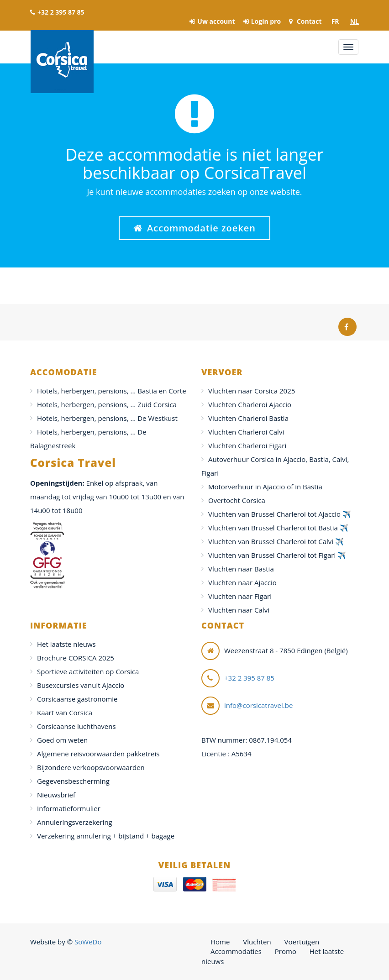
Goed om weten (62, 740)
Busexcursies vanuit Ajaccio (81, 685)
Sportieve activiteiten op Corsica (88, 671)
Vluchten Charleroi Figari (247, 445)
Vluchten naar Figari (240, 596)
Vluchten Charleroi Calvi (246, 432)
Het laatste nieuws (66, 644)
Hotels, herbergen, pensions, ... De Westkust (107, 418)
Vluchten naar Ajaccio (242, 582)
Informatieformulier (69, 808)
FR (335, 21)
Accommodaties (236, 951)
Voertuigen (302, 942)
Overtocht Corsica (237, 500)
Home (220, 942)
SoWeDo (88, 942)
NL (355, 21)
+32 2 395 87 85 (57, 12)
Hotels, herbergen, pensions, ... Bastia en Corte (112, 391)
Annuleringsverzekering (75, 822)
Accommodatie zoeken (194, 228)
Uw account (212, 21)
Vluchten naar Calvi (239, 610)
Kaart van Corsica (65, 713)
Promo (286, 951)
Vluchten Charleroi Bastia (248, 418)
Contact (305, 21)
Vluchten (257, 942)
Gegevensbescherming (73, 781)
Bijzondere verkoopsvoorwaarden (91, 767)
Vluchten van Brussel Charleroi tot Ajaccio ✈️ (280, 514)
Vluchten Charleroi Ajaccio (250, 404)
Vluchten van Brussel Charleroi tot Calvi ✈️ (276, 541)
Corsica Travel (62, 62)
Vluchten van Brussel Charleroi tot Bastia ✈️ (278, 528)
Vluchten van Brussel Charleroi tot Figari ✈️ (277, 555)
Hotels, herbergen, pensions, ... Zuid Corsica (107, 404)
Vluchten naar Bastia (241, 569)
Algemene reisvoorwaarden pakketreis (98, 754)
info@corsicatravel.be (258, 705)
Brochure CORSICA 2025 (76, 658)
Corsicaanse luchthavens (76, 726)
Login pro (262, 21)
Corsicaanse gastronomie (77, 699)
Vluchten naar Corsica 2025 (252, 391)
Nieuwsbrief (56, 795)
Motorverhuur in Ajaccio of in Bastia (265, 487)
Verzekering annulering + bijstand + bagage (106, 836)
